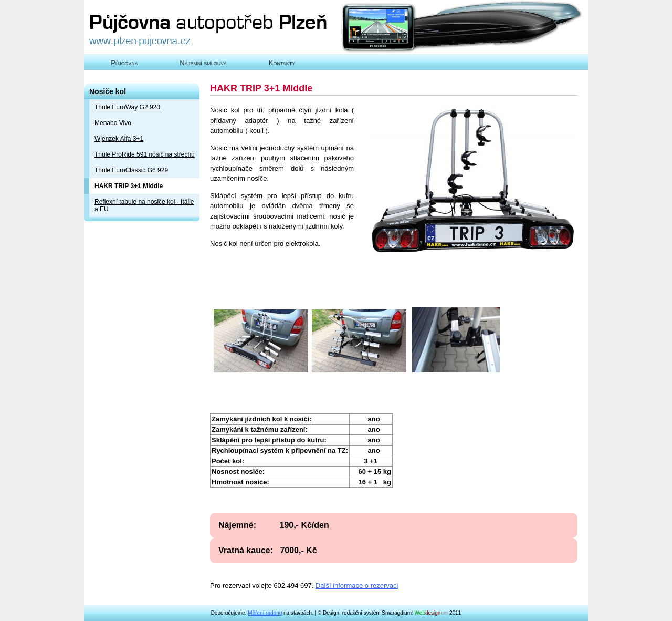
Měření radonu (265, 613)
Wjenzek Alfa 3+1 (119, 139)
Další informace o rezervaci (357, 586)
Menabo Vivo (113, 123)
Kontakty (282, 63)
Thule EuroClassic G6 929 (131, 170)
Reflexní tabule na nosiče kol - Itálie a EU (144, 205)
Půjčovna (124, 63)
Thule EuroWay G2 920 (127, 107)
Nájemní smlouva (203, 63)
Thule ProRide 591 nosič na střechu (145, 154)
